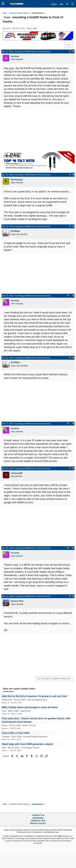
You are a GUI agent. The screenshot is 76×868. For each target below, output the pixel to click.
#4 (68, 295)
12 (8, 739)
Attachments (26, 711)
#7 (70, 468)
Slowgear (6, 737)
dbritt (4, 748)
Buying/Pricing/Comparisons (35, 737)
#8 (68, 548)
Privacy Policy (38, 823)
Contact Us (38, 815)
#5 (70, 357)
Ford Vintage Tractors (30, 748)
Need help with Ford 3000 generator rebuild (27, 744)
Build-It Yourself (29, 725)
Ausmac (8, 28)
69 (8, 703)
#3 (70, 226)
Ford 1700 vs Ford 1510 (16, 733)
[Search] (73, 4)
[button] (3, 4)
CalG (4, 711)
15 (8, 714)
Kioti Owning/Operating (37, 700)
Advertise (38, 818)
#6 (68, 423)
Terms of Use (38, 821)
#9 (70, 596)
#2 (70, 174)
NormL (5, 725)
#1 (70, 51)
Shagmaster (7, 700)
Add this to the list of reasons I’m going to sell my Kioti (34, 696)
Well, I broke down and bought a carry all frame (30, 707)
